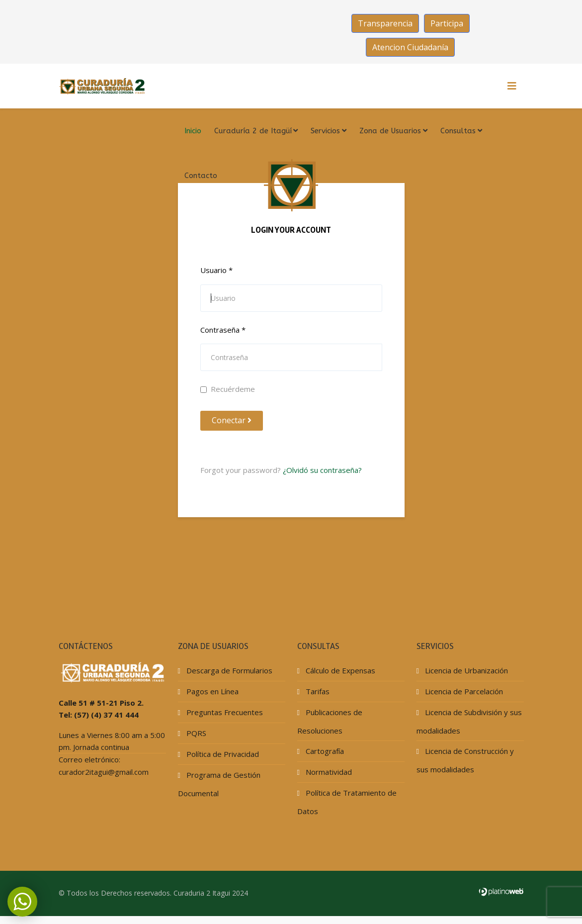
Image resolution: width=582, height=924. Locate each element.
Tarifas (317, 691)
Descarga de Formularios (228, 670)
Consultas (458, 131)
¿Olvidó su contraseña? (322, 470)
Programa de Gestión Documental (219, 784)
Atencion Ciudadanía (410, 47)
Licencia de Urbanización (465, 670)
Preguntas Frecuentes (224, 712)
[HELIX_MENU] (512, 86)
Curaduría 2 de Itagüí (253, 131)
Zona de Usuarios (390, 131)
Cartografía (324, 751)
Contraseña (223, 330)
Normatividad (328, 772)
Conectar (232, 420)
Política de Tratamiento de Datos (347, 802)
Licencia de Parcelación (463, 691)
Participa (447, 23)
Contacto (201, 176)
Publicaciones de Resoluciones (330, 721)
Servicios (325, 131)
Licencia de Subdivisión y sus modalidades (469, 721)
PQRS (195, 733)
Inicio (193, 131)
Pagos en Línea (211, 691)
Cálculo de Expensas (339, 670)
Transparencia (385, 23)
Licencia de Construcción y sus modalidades (465, 760)
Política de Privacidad (222, 754)
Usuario (216, 270)
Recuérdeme (228, 389)
